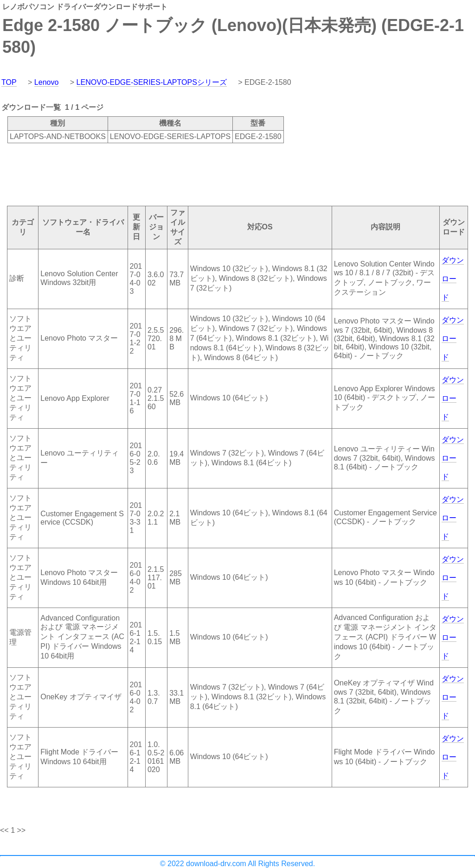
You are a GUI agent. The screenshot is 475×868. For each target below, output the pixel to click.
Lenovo (47, 82)
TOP (9, 82)
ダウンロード (453, 279)
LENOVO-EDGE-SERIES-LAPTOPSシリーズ (152, 82)
